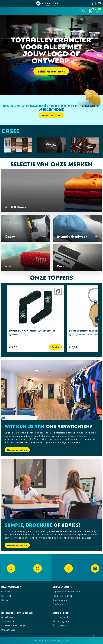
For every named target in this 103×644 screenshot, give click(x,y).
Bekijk (55, 347)
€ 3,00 (13, 347)
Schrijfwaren (8, 621)
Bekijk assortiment (51, 71)
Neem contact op (51, 115)
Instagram (61, 621)
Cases (5, 600)
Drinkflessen (8, 617)
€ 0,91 (73, 347)
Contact (6, 591)
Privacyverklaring (63, 596)
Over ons (6, 596)
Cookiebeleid (60, 600)
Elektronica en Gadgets (14, 625)
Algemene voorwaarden (66, 591)
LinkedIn (60, 625)
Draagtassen (8, 630)
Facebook (61, 617)
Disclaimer (59, 604)
